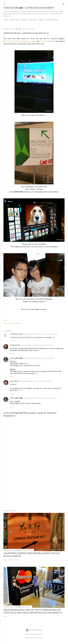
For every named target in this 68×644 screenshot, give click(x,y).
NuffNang (18, 323)
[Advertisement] (34, 489)
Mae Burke (40, 634)
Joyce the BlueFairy (47, 41)
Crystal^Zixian (15, 345)
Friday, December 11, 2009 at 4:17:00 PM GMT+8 (39, 358)
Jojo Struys (16, 41)
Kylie (21, 299)
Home (6, 20)
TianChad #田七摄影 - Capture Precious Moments (29, 8)
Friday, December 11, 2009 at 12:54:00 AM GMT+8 (37, 345)
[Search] (63, 3)
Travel (42, 20)
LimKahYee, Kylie (16, 334)
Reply (12, 341)
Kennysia (7, 41)
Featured (33, 20)
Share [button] (5, 320)
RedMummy (25, 41)
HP (13, 323)
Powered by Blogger (34, 630)
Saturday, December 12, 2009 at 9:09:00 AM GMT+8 (40, 398)
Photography (52, 20)
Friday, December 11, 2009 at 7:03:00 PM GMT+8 (35, 381)
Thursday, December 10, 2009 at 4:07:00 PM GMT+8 (40, 334)
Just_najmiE (15, 381)
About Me (14, 20)
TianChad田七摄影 (16, 358)
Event (10, 323)
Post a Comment (14, 560)
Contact (23, 20)
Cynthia (33, 41)
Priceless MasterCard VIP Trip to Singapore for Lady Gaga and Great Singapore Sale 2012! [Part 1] (33, 611)
